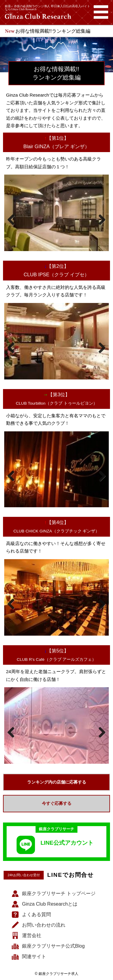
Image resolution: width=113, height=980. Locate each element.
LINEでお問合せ (71, 875)
